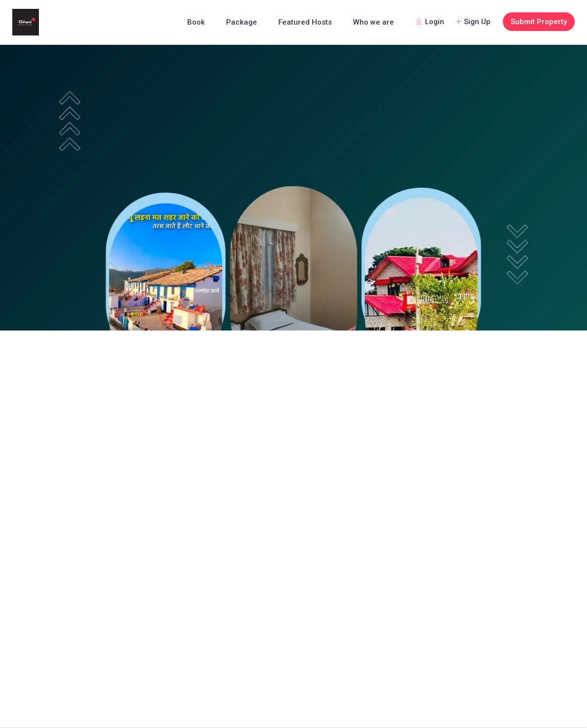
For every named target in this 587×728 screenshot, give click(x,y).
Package (242, 22)
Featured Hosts (305, 22)
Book (196, 22)
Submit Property (539, 22)
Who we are (374, 22)
